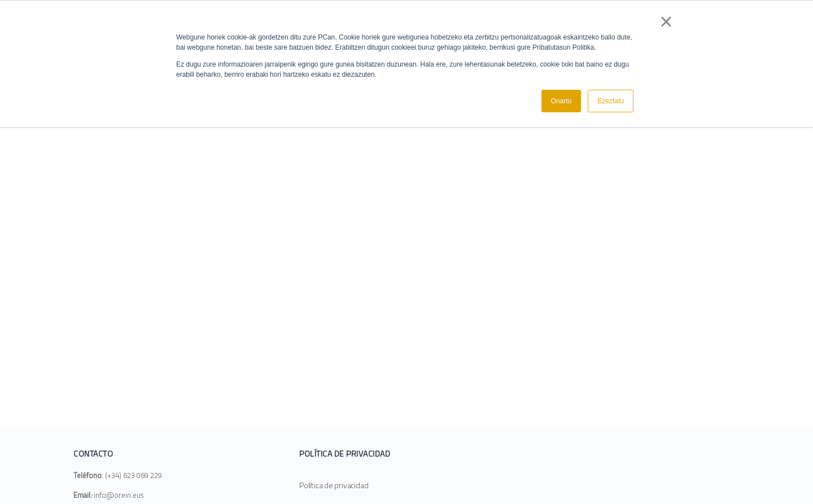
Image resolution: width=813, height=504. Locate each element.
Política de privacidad (334, 485)
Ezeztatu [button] (611, 101)
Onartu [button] (561, 101)
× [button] (666, 21)
